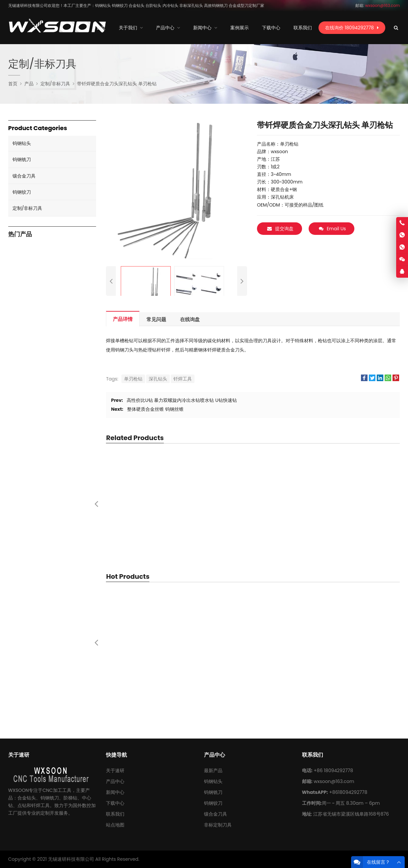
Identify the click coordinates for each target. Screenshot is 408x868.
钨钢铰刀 (22, 192)
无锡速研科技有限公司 (71, 859)
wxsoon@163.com (334, 781)
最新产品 (213, 770)
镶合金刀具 (24, 176)
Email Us (332, 229)
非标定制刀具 (218, 825)
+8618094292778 (348, 792)
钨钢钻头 (22, 143)
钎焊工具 (183, 379)
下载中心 (115, 803)
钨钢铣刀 (22, 159)
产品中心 (115, 781)
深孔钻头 (158, 379)
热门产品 (20, 234)
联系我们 (115, 814)
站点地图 (115, 825)
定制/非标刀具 (27, 208)
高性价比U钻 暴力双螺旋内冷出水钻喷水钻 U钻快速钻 (182, 400)
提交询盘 (280, 229)
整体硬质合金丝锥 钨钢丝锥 (155, 409)
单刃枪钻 (133, 379)
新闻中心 (115, 792)
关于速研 (115, 770)
